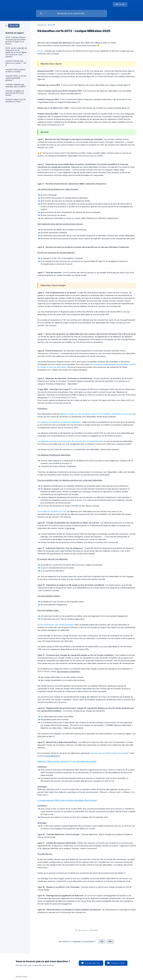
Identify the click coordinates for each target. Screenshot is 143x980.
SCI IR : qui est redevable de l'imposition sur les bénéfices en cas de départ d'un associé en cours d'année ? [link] (16, 52)
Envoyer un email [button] (118, 963)
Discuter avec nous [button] (93, 963)
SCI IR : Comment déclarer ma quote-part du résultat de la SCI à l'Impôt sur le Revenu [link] (16, 41)
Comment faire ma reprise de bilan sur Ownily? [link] (15, 71)
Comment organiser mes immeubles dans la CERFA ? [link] (16, 86)
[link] (12, 25)
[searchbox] (72, 14)
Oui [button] (102, 941)
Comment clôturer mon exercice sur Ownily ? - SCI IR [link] (16, 63)
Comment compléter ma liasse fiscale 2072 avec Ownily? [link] (15, 93)
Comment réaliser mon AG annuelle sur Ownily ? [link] (16, 101)
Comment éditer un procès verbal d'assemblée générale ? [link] (16, 78)
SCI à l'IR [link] (52, 25)
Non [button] (110, 941)
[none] (120, 4)
